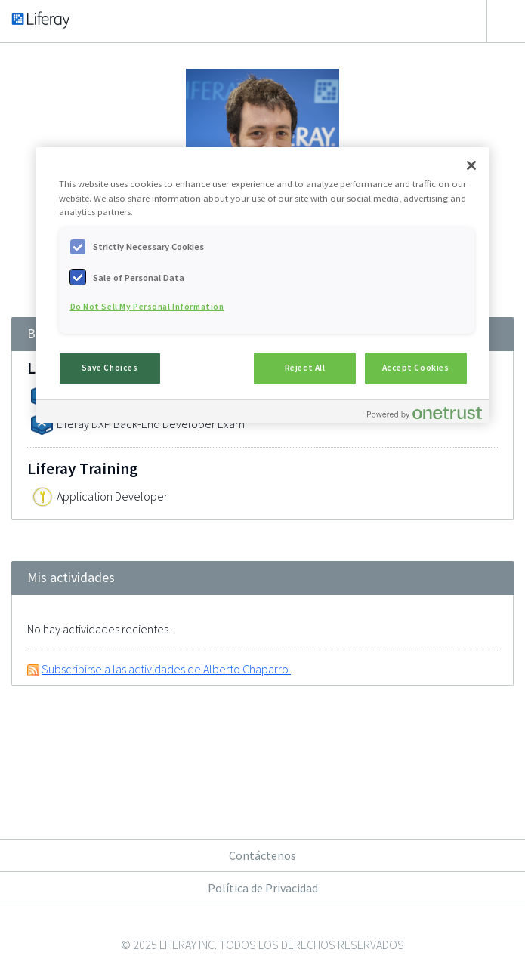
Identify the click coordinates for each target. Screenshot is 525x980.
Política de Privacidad (263, 888)
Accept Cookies (416, 368)
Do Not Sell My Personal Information (147, 307)
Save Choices (110, 368)
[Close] (471, 165)
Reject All (305, 368)
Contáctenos (262, 855)
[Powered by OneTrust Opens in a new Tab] (425, 413)
